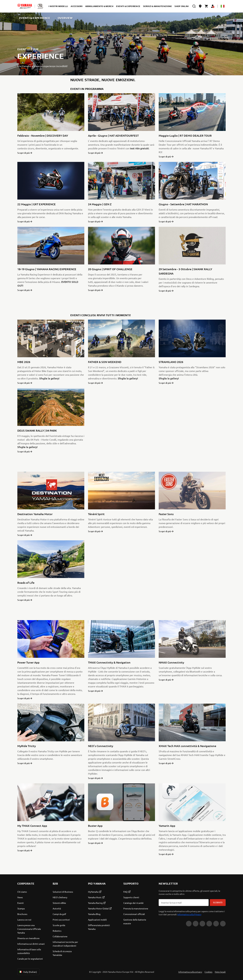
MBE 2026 (24, 362)
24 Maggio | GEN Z (100, 204)
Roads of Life (26, 583)
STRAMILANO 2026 (171, 362)
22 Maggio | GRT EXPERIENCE (36, 204)
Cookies (208, 972)
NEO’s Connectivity (101, 746)
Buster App (95, 826)
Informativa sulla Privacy (189, 914)
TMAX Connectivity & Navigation (109, 662)
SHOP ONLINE (182, 6)
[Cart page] (206, 6)
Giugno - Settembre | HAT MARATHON (183, 204)
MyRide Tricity (27, 746)
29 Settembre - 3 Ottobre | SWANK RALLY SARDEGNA (185, 271)
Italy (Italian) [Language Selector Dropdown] (28, 972)
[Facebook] (196, 924)
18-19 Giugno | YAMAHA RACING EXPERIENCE (47, 269)
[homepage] (25, 6)
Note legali (220, 972)
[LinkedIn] (209, 924)
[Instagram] (189, 924)
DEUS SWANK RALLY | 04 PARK (37, 430)
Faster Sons (166, 514)
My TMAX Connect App (32, 826)
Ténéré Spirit (96, 514)
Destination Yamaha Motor (35, 514)
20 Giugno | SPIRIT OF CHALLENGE (110, 269)
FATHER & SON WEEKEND (105, 362)
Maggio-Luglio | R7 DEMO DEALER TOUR (185, 135)
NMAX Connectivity (171, 662)
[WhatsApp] (216, 924)
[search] (194, 6)
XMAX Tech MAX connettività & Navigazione (187, 746)
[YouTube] (223, 924)
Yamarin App (167, 826)
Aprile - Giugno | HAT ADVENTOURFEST (113, 135)
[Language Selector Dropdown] (223, 6)
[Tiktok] (202, 924)
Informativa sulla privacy (190, 972)
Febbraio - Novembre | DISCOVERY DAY (43, 135)
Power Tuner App (28, 662)
